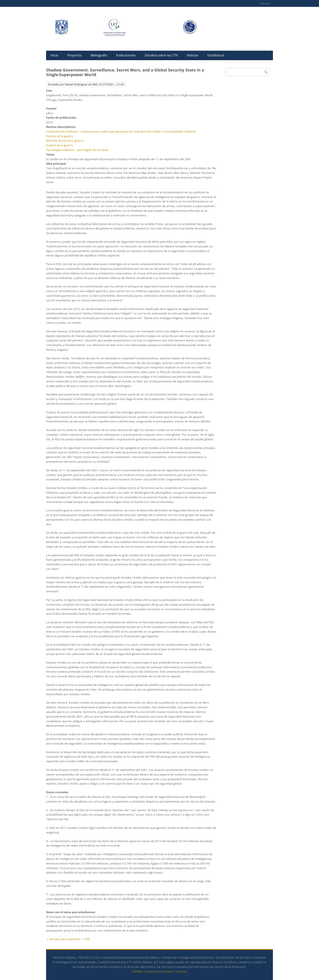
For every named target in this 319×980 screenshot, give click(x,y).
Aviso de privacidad (159, 971)
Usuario (265, 3)
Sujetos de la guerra (59, 145)
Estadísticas (216, 55)
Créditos (137, 971)
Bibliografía (99, 55)
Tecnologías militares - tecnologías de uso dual (77, 150)
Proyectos (74, 55)
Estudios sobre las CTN (161, 55)
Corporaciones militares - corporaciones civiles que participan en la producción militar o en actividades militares (121, 131)
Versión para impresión (65, 939)
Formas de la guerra (59, 136)
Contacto (181, 971)
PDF (88, 939)
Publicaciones (126, 55)
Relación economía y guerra (65, 141)
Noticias (193, 55)
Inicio (54, 55)
